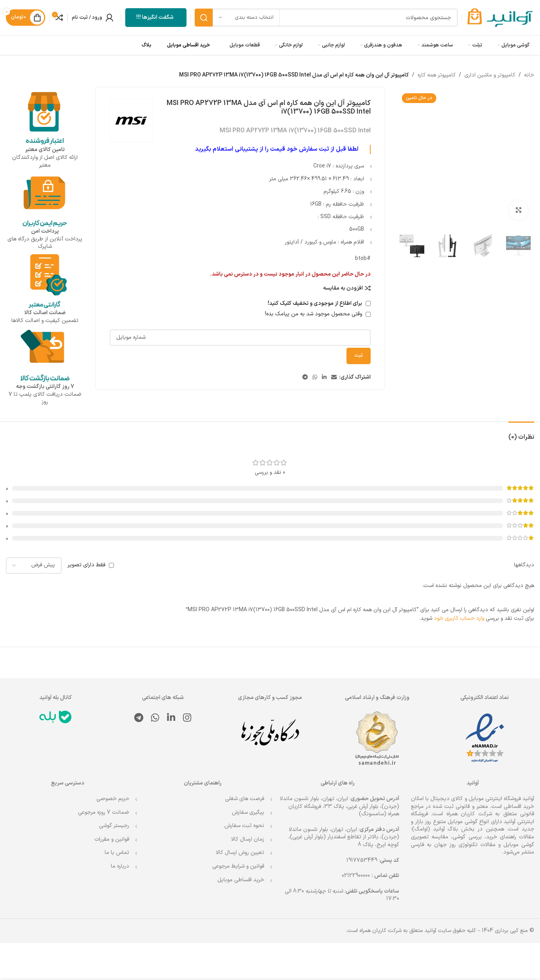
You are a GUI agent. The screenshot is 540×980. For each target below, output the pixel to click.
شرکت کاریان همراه (469, 814)
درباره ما (120, 866)
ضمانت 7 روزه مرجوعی (104, 812)
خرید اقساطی (519, 807)
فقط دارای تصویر (86, 565)
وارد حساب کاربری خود (459, 618)
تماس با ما (117, 853)
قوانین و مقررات (112, 839)
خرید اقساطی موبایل (188, 45)
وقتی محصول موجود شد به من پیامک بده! (318, 314)
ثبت (359, 356)
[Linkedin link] (324, 378)
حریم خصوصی (113, 799)
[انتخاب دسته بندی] (246, 18)
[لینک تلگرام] (305, 378)
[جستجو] (326, 18)
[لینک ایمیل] (334, 378)
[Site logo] (500, 17)
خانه (529, 75)
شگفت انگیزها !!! (155, 17)
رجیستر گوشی (114, 826)
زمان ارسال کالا (248, 839)
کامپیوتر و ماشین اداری (490, 75)
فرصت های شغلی (245, 799)
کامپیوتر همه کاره (437, 75)
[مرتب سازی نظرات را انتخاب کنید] (34, 566)
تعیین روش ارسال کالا (240, 853)
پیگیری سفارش (248, 812)
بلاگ (147, 45)
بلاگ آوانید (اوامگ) (435, 829)
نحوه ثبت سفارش (244, 826)
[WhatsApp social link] (315, 378)
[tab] (521, 433)
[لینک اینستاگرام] (187, 719)
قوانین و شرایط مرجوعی (238, 866)
